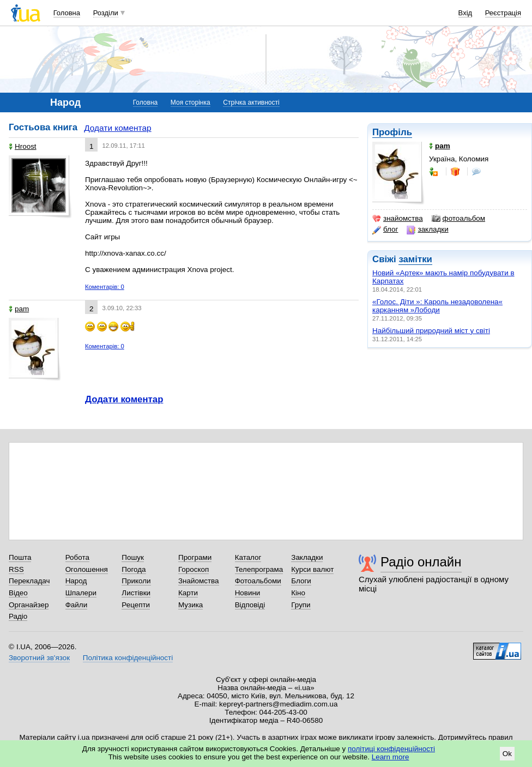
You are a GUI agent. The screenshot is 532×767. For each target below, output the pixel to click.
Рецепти (136, 605)
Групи (301, 605)
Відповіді (250, 605)
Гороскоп (194, 569)
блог (385, 230)
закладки (427, 230)
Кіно (298, 593)
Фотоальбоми (258, 581)
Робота (77, 557)
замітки (415, 259)
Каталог (248, 557)
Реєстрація (503, 13)
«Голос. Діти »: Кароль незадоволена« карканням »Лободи (437, 306)
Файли (77, 605)
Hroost (23, 146)
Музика (191, 605)
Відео (18, 593)
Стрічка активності (251, 102)
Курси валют (312, 569)
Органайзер (29, 605)
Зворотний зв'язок (39, 658)
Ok (507, 754)
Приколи (136, 581)
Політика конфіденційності (128, 658)
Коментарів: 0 (105, 287)
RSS (16, 569)
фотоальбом (458, 219)
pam (19, 309)
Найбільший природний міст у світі (431, 331)
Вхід (465, 13)
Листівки (136, 593)
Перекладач (29, 581)
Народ (76, 581)
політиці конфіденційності (391, 749)
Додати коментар (117, 128)
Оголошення (87, 569)
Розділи (106, 13)
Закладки (307, 557)
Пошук (133, 557)
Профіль (392, 132)
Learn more (391, 757)
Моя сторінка (191, 102)
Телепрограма (259, 569)
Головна (67, 13)
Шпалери (81, 593)
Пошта (20, 557)
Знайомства (199, 581)
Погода (134, 569)
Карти (188, 593)
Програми (195, 557)
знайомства (398, 219)
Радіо (18, 616)
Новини (248, 593)
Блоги (301, 581)
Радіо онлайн (421, 562)
